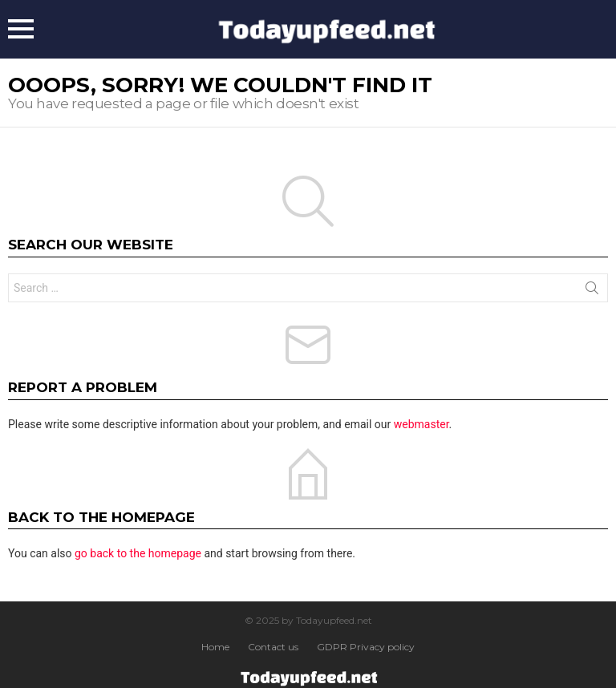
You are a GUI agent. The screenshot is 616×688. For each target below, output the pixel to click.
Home (215, 647)
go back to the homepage (138, 553)
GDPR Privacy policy (366, 647)
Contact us (273, 647)
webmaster (421, 424)
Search (592, 291)
